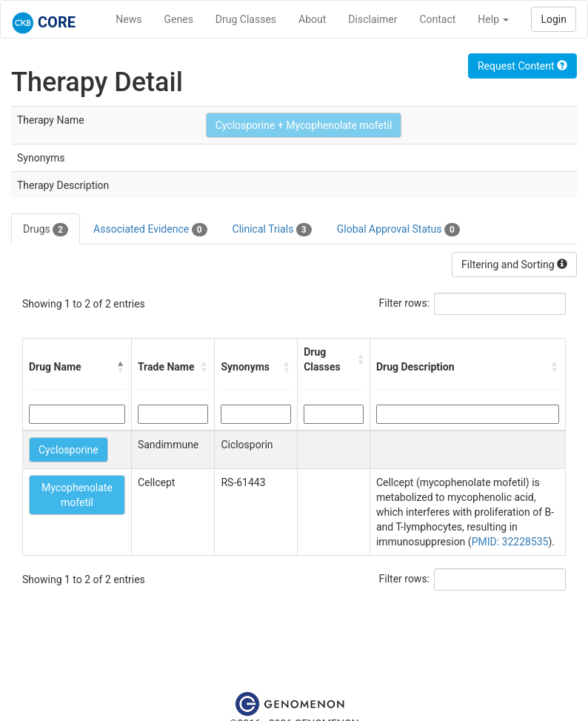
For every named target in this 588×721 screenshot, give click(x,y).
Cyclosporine (69, 450)
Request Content (522, 66)
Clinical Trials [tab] (272, 230)
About (312, 19)
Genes (179, 19)
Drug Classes (246, 19)
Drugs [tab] (46, 230)
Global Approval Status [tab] (398, 230)
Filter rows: (405, 303)
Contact (437, 19)
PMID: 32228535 (510, 542)
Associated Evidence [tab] (150, 230)
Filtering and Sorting (514, 265)
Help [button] (493, 19)
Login (554, 19)
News (128, 19)
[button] (121, 367)
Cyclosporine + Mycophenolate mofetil (304, 125)
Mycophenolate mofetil (77, 495)
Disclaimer (372, 19)
